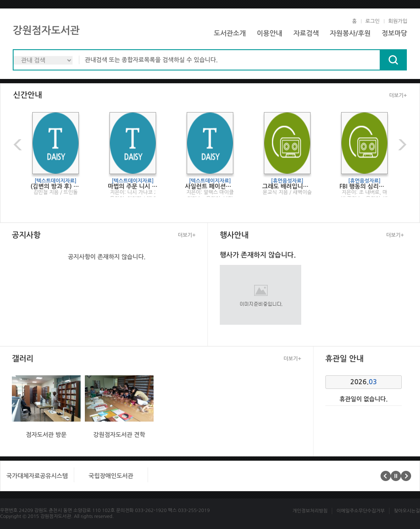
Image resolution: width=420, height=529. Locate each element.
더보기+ (398, 96)
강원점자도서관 (46, 31)
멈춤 (396, 476)
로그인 (372, 21)
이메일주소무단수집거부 (361, 511)
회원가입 (398, 21)
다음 (401, 145)
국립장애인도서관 (111, 476)
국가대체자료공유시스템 (37, 476)
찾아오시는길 (407, 511)
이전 (19, 145)
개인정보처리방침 (310, 511)
